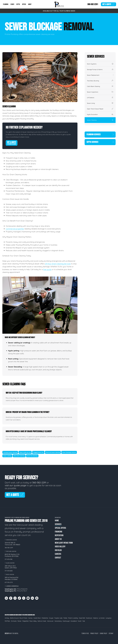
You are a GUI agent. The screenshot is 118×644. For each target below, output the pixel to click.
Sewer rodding (7, 456)
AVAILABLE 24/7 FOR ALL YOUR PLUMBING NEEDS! (59, 11)
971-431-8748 (9, 559)
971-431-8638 (9, 571)
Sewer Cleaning (100, 120)
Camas (30, 618)
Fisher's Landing (73, 618)
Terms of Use (85, 633)
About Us (58, 539)
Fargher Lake (58, 618)
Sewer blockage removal (69, 452)
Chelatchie (45, 618)
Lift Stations (100, 98)
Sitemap (111, 633)
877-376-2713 (9, 582)
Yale (84, 621)
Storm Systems (100, 64)
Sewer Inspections (100, 92)
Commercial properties (15, 229)
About (30, 4)
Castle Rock (37, 618)
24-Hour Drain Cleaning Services (58, 264)
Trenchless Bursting (100, 81)
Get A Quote (12, 143)
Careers (58, 554)
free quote (47, 269)
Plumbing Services (100, 135)
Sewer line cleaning (32, 456)
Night (11, 633)
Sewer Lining (100, 103)
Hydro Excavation (100, 114)
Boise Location (9, 575)
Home (57, 521)
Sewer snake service (25, 452)
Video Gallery (60, 547)
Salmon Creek (42, 621)
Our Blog (58, 550)
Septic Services (100, 142)
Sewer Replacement (100, 75)
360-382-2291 (93, 4)
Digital (16, 633)
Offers (24, 4)
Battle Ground (14, 618)
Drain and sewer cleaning (53, 452)
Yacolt (80, 621)
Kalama (96, 618)
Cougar (51, 618)
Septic (18, 4)
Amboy (7, 618)
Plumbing (6, 4)
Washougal (66, 621)
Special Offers (60, 528)
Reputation (59, 535)
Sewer (12, 4)
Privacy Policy (94, 633)
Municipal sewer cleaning (10, 452)
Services (58, 524)
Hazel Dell (82, 618)
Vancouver (50, 621)
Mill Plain (7, 621)
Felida (65, 618)
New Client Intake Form (64, 543)
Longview (109, 618)
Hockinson (89, 618)
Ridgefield (25, 621)
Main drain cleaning (19, 456)
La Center (102, 618)
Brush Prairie (23, 618)
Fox (13, 633)
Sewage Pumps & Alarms (100, 70)
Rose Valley (33, 621)
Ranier (20, 621)
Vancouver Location (11, 540)
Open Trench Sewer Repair (100, 109)
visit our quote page (16, 485)
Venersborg (58, 621)
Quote (109, 4)
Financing (58, 532)
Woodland (74, 621)
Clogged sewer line (38, 452)
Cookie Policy (104, 633)
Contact (58, 558)
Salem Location (10, 563)
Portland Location (10, 551)
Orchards (14, 621)
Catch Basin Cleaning (100, 86)
